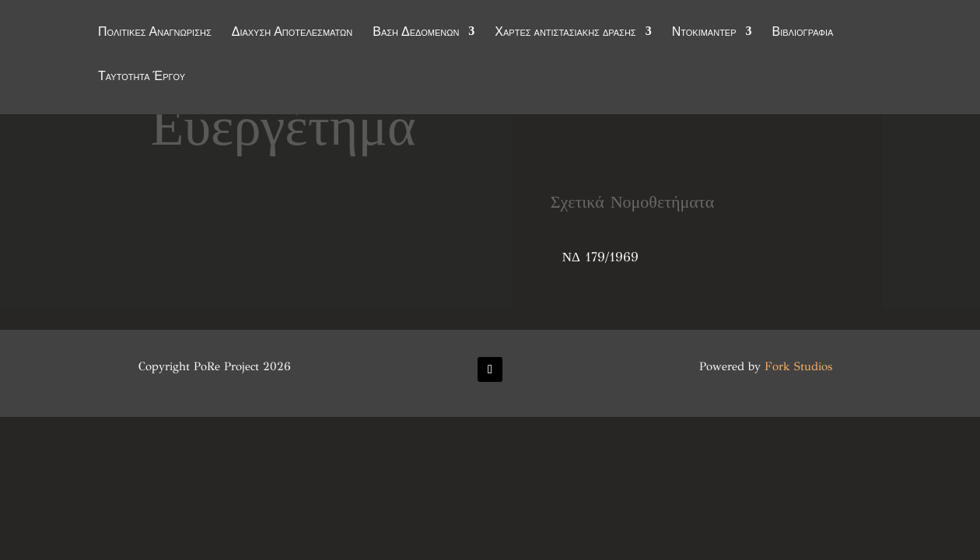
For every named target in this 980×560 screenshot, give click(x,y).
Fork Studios (798, 366)
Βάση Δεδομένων (416, 33)
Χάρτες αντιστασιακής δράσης (565, 33)
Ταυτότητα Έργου (142, 77)
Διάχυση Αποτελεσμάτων (292, 33)
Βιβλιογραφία (803, 33)
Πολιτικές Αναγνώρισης (155, 33)
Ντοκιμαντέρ (704, 33)
